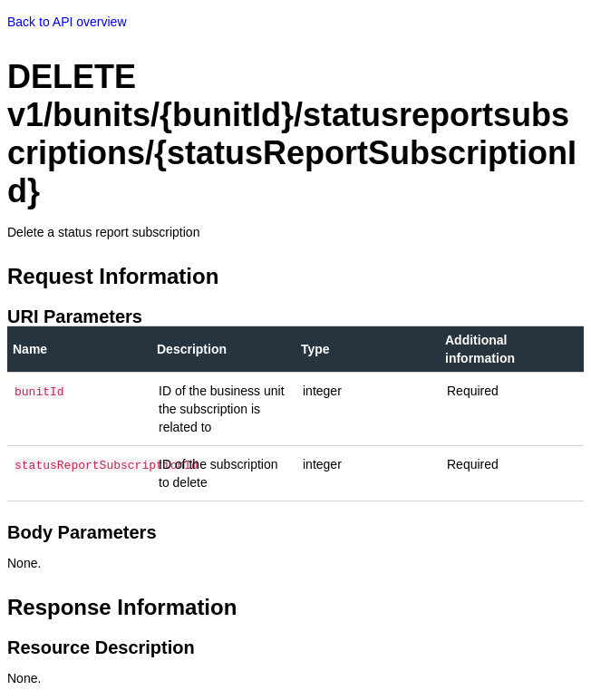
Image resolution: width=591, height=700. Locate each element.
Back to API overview (67, 22)
